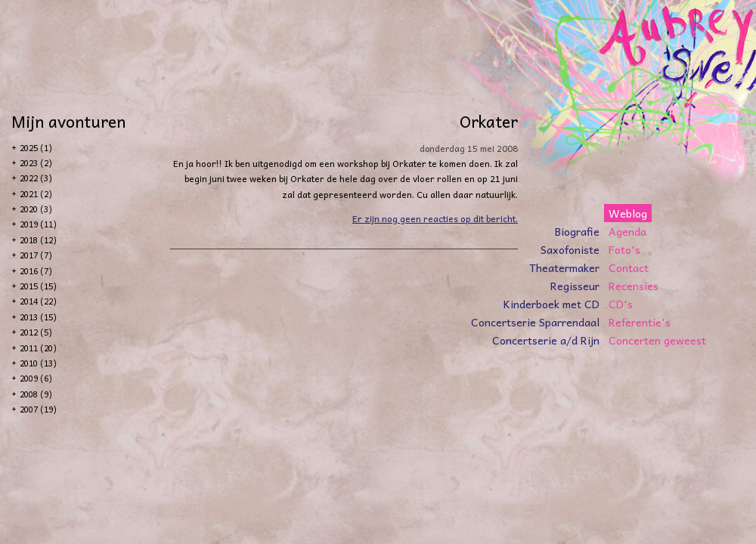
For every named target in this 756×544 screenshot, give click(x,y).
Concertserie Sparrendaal (535, 322)
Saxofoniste (570, 249)
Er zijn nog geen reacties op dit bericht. (435, 218)
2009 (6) (36, 378)
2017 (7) (36, 255)
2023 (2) (36, 163)
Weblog (628, 213)
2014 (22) (38, 301)
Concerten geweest (657, 340)
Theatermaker (564, 267)
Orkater (489, 121)
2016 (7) (36, 271)
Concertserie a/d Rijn (546, 340)
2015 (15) (38, 286)
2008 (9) (36, 394)
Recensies (634, 286)
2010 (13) (38, 363)
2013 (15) (38, 317)
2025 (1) (36, 148)
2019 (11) (38, 224)
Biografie (577, 231)
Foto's (624, 249)
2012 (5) (36, 332)
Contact (629, 267)
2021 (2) (36, 194)
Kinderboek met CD (552, 304)
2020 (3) (36, 209)
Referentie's (640, 322)
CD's (621, 304)
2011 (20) (38, 348)
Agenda (627, 231)
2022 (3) (36, 178)
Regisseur (575, 286)
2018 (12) (38, 240)
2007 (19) (38, 409)
